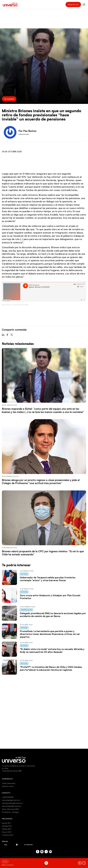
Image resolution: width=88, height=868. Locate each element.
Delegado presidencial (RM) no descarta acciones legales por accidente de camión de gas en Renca (53, 615)
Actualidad (9, 99)
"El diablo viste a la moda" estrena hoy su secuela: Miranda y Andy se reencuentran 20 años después (52, 651)
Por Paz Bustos (27, 131)
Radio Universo (7, 305)
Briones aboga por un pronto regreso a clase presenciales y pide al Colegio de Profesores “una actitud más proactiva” (41, 482)
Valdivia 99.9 (6, 829)
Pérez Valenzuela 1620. (11, 809)
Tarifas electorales (9, 783)
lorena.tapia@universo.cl (11, 800)
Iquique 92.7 (6, 823)
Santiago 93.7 (7, 826)
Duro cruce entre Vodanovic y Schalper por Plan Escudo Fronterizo (50, 597)
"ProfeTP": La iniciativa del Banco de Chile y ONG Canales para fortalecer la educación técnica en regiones (51, 668)
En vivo (5, 862)
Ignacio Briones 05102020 (21, 305)
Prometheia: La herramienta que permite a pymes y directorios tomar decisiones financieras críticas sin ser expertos (50, 634)
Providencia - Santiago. (10, 812)
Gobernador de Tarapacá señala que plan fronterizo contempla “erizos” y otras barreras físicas (48, 579)
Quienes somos (8, 786)
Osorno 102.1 (7, 832)
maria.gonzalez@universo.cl (12, 803)
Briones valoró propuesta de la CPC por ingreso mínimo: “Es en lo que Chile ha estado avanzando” (43, 553)
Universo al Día (26, 610)
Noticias (24, 574)
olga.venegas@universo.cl (12, 806)
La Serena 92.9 (8, 835)
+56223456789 (8, 797)
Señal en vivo (73, 5)
